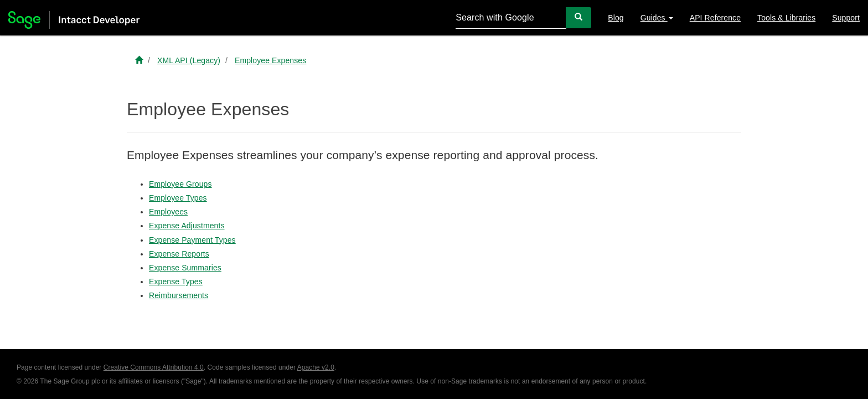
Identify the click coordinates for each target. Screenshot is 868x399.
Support (846, 18)
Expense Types (176, 282)
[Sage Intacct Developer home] (139, 60)
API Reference (715, 18)
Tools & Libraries (786, 18)
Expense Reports (179, 254)
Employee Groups (180, 184)
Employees (168, 212)
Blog (616, 18)
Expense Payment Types (192, 240)
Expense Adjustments (187, 226)
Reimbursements (179, 295)
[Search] (578, 17)
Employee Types (178, 198)
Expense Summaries (185, 268)
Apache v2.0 (316, 367)
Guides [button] (657, 18)
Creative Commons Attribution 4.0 (154, 367)
